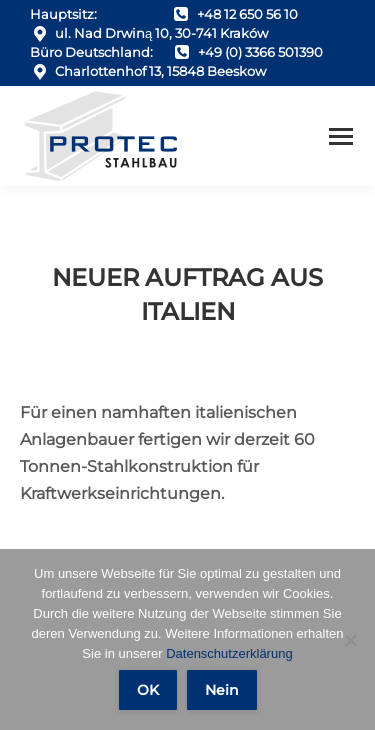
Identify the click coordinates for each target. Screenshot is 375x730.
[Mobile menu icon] (341, 136)
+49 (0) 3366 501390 (260, 52)
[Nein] (350, 640)
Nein (222, 690)
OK (148, 690)
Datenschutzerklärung (229, 653)
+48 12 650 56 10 (247, 14)
